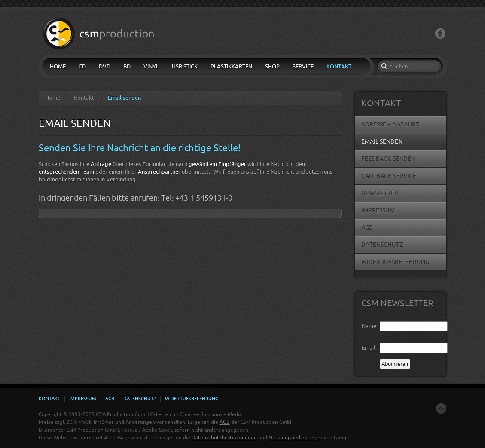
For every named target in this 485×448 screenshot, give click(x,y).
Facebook (440, 34)
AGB (225, 422)
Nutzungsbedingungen (296, 438)
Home (53, 98)
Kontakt (84, 98)
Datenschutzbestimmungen (224, 438)
